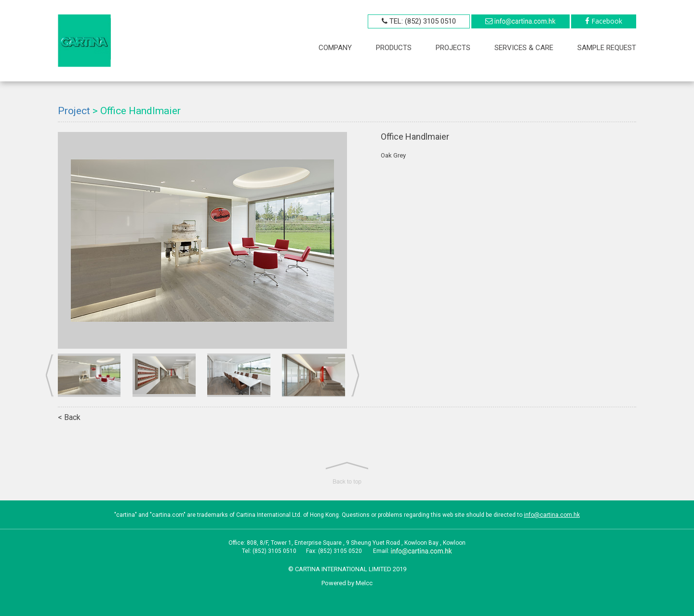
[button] (347, 473)
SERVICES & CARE (524, 48)
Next (355, 376)
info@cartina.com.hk (552, 515)
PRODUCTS (394, 48)
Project (74, 111)
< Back (69, 417)
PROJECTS (453, 48)
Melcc (364, 583)
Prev (50, 376)
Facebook (607, 21)
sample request (607, 48)
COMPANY (335, 48)
